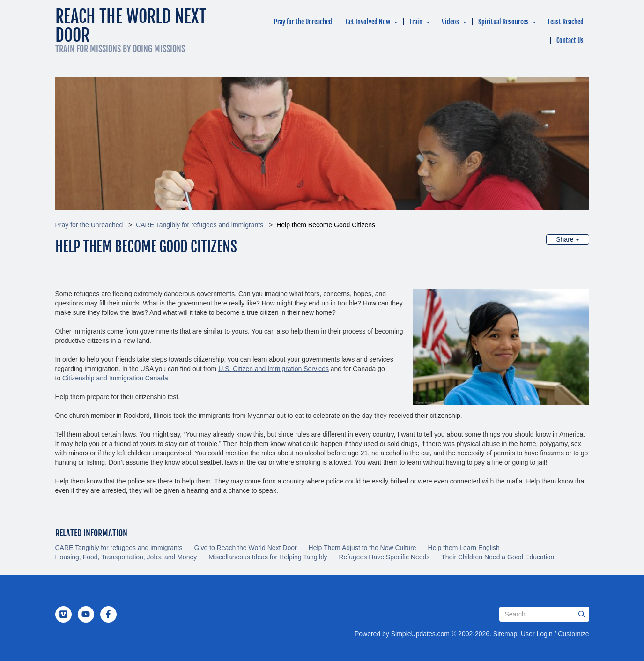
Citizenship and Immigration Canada (115, 378)
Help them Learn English (464, 548)
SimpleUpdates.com (420, 634)
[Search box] (544, 614)
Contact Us (570, 41)
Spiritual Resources (503, 22)
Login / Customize (563, 634)
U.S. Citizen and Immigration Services (274, 369)
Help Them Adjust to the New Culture (363, 548)
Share (567, 239)
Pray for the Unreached (303, 22)
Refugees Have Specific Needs (384, 557)
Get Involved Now (368, 22)
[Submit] (582, 614)
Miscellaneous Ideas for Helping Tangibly (268, 557)
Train (416, 22)
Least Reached (566, 22)
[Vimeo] (63, 614)
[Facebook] (108, 614)
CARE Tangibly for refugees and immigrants (200, 225)
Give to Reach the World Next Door (245, 548)
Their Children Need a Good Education (498, 557)
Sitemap (505, 634)
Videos (450, 22)
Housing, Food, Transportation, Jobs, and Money (126, 557)
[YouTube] (86, 614)
